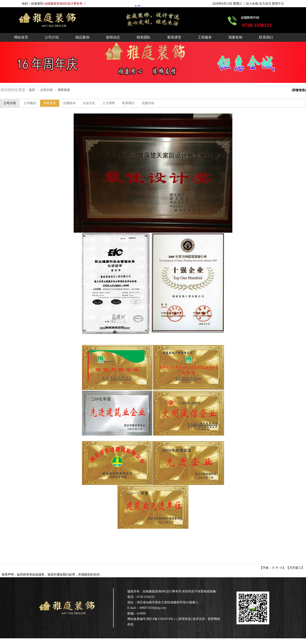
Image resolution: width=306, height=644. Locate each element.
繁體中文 (278, 4)
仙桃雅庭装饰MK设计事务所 (162, 591)
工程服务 (205, 37)
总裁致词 (69, 103)
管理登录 (185, 619)
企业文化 (89, 103)
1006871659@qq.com (152, 608)
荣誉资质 (64, 90)
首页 (32, 90)
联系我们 (266, 37)
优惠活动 (148, 103)
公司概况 (30, 103)
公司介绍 (52, 37)
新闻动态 (113, 37)
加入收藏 (252, 4)
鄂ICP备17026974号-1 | (162, 619)
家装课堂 (174, 37)
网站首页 (21, 37)
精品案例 (82, 37)
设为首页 (265, 4)
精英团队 (144, 37)
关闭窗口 (295, 568)
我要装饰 (235, 37)
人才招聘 (109, 103)
